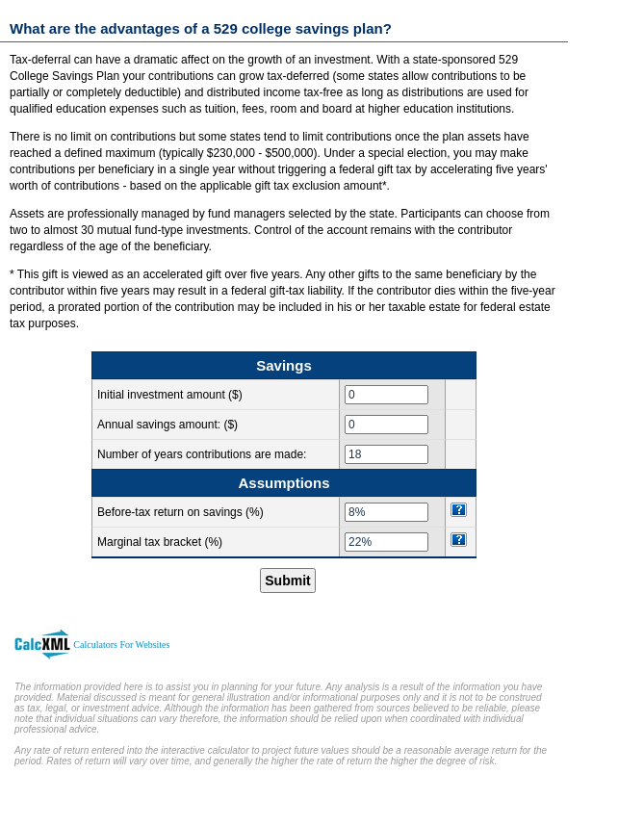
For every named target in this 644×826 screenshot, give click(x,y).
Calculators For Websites (121, 645)
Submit (287, 581)
